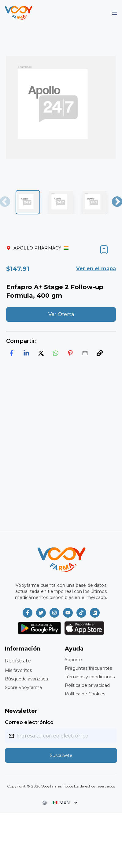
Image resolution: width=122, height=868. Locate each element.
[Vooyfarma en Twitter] (41, 613)
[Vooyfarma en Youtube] (68, 613)
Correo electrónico (29, 722)
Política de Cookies (85, 694)
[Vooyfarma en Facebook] (28, 613)
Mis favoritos (18, 670)
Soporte (73, 660)
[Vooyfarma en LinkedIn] (95, 613)
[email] (85, 353)
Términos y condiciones (90, 677)
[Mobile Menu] (115, 13)
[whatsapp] (56, 353)
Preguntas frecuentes (88, 668)
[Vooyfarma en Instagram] (54, 613)
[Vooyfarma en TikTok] (81, 613)
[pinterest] (70, 353)
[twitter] (41, 353)
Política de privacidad (87, 685)
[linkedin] (26, 353)
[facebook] (12, 353)
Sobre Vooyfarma (23, 687)
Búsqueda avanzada (26, 679)
